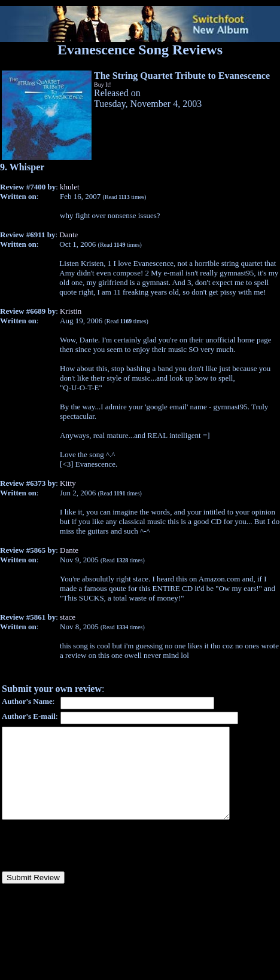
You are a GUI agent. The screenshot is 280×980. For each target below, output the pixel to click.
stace (68, 617)
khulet (70, 187)
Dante (69, 235)
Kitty (68, 483)
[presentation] (93, 863)
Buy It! (103, 85)
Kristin (71, 311)
